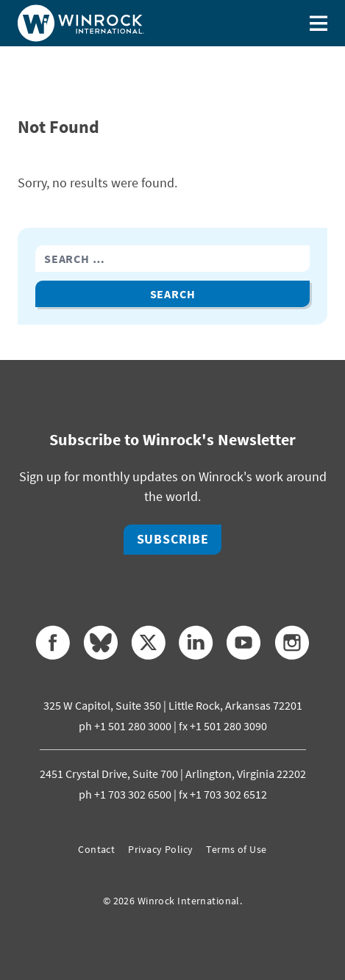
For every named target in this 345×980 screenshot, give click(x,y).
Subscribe (173, 539)
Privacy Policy (160, 849)
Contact (96, 849)
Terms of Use (236, 849)
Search (173, 294)
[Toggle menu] (319, 23)
